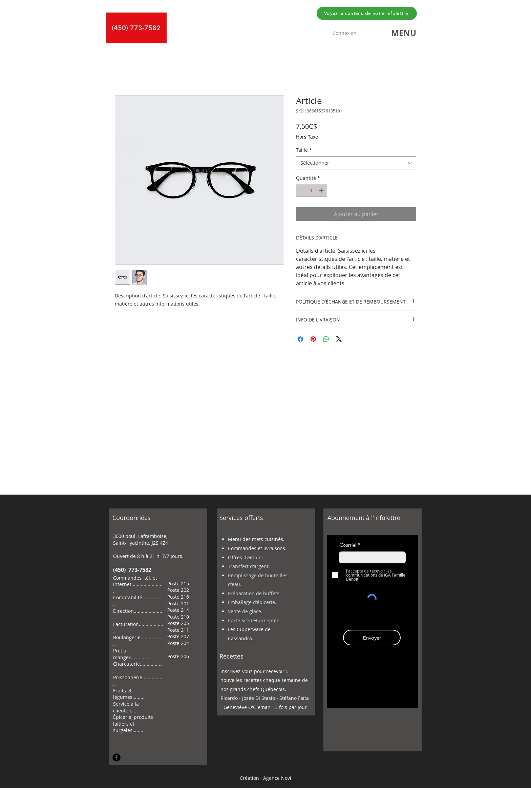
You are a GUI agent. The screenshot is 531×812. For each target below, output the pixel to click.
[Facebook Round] (116, 757)
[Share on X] (339, 339)
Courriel (348, 545)
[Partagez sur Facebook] (300, 339)
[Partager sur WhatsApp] (326, 339)
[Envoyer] (372, 638)
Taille (304, 150)
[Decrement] (301, 190)
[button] (404, 33)
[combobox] (356, 163)
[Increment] (322, 190)
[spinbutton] (312, 190)
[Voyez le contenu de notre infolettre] (367, 13)
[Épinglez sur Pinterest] (313, 339)
